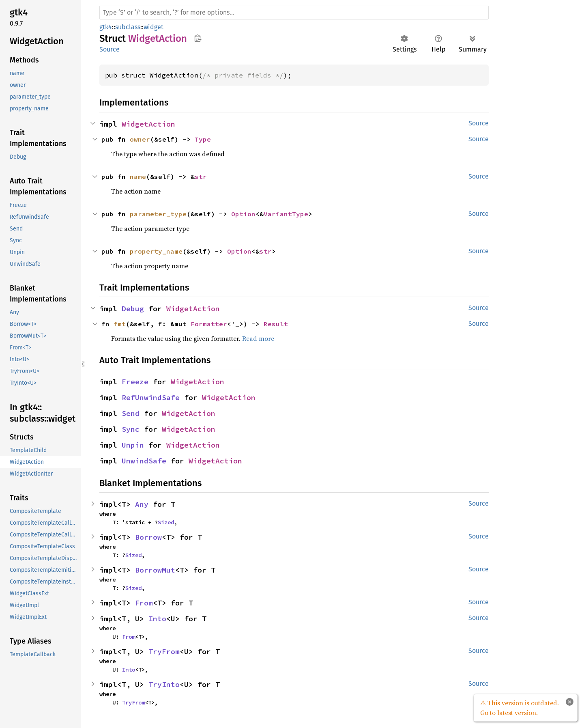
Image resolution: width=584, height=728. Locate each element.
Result (276, 324)
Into (157, 619)
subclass (128, 27)
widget (154, 27)
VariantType (286, 214)
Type (203, 139)
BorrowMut (155, 570)
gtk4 (106, 27)
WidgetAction (148, 124)
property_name (156, 251)
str (201, 177)
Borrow (148, 537)
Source (109, 49)
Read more (258, 338)
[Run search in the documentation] (294, 13)
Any (142, 504)
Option (243, 214)
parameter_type (158, 214)
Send (131, 413)
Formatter (209, 324)
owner (140, 139)
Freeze (135, 382)
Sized (166, 522)
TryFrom (164, 652)
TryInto (164, 684)
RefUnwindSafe (151, 397)
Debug (133, 309)
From (144, 603)
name (138, 177)
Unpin (133, 445)
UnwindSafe (144, 461)
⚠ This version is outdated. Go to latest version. (520, 708)
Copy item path (198, 38)
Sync (131, 429)
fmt (120, 324)
